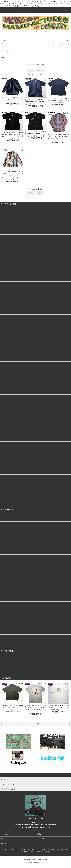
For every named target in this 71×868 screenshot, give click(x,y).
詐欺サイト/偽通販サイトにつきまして (15, 674)
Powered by (35, 863)
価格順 (37, 64)
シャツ (17, 51)
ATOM (48, 852)
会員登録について (7, 660)
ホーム (4, 51)
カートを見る (40, 839)
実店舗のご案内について (10, 656)
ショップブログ (37, 852)
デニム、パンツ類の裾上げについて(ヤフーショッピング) (21, 670)
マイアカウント (5, 834)
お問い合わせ (5, 843)
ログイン (4, 839)
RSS (44, 852)
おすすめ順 (31, 64)
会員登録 (39, 834)
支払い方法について (14, 849)
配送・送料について (26, 849)
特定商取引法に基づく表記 (47, 849)
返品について (36, 849)
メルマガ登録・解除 (27, 852)
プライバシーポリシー (62, 849)
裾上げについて (7, 665)
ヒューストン (11, 51)
